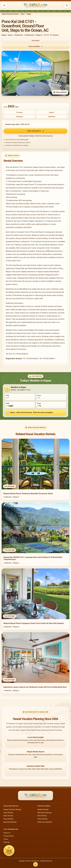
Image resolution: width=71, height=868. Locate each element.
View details (35, 40)
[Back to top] (35, 864)
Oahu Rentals (8, 813)
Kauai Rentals (9, 819)
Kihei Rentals (42, 816)
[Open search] (67, 5)
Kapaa (29, 14)
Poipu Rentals (42, 819)
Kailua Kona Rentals (45, 822)
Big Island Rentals (10, 822)
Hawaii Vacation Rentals (10, 14)
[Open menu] (4, 5)
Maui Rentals (8, 816)
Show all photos (60, 92)
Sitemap (6, 842)
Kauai (23, 14)
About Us (7, 833)
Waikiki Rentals (43, 809)
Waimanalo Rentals (45, 813)
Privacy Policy (9, 836)
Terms (6, 839)
